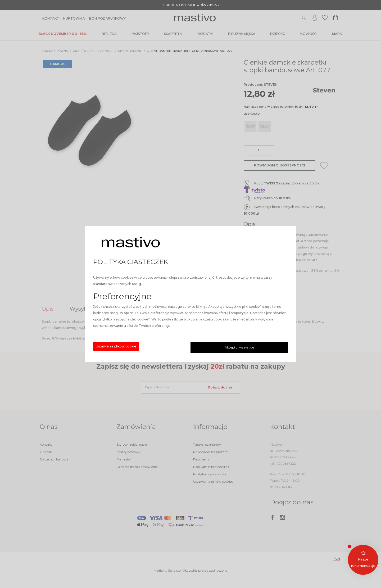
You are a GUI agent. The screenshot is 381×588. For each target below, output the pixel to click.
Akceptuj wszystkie (239, 347)
